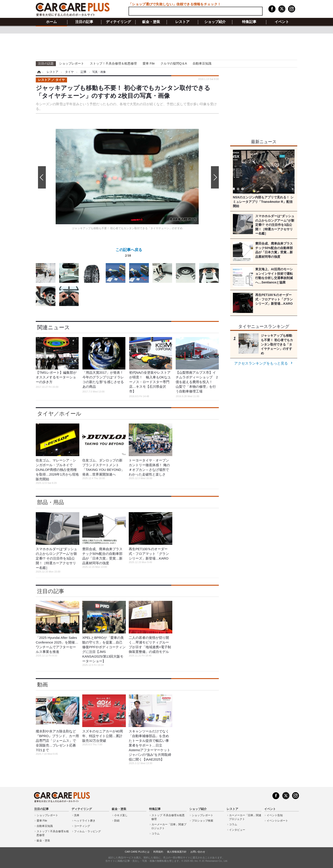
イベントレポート (277, 821)
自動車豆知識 (202, 63)
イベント (282, 22)
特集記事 (249, 22)
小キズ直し (121, 815)
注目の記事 (84, 22)
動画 (42, 685)
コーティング (82, 826)
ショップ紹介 (215, 22)
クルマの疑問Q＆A (174, 63)
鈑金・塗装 (151, 22)
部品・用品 (51, 502)
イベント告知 (275, 815)
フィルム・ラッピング (87, 831)
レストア (182, 22)
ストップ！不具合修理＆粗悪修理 (113, 63)
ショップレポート (72, 63)
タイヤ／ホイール (59, 414)
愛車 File (149, 63)
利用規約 (158, 852)
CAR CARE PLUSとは (137, 852)
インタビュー (237, 830)
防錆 (117, 821)
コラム (156, 834)
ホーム (51, 22)
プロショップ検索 (202, 821)
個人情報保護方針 (177, 852)
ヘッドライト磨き (85, 821)
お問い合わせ (198, 852)
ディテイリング (118, 22)
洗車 (77, 815)
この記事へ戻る (129, 254)
